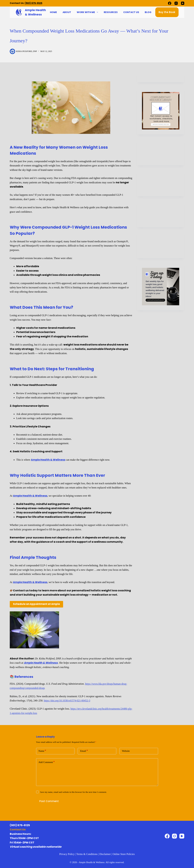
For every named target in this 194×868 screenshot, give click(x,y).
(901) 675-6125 (33, 3)
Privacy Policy (67, 854)
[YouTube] (183, 3)
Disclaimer (105, 854)
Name (42, 751)
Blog (148, 12)
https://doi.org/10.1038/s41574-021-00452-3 (67, 701)
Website (126, 751)
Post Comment (49, 801)
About (67, 12)
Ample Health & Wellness (48, 460)
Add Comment (47, 762)
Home (53, 12)
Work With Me (88, 12)
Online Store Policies (124, 854)
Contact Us (131, 12)
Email (84, 751)
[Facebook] (170, 3)
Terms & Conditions (87, 854)
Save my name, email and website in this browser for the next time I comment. (73, 792)
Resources (111, 12)
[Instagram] (176, 3)
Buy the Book (167, 12)
